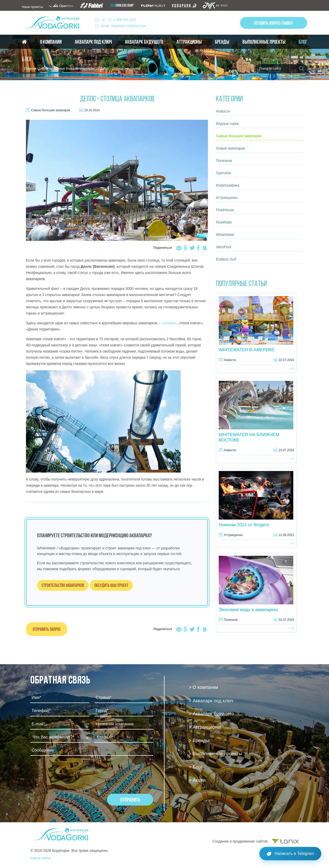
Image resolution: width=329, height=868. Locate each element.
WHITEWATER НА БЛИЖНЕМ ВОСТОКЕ (249, 437)
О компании (51, 42)
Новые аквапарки (230, 148)
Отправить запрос (47, 629)
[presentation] (69, 773)
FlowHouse (225, 210)
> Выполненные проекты (215, 754)
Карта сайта (40, 858)
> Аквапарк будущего (211, 714)
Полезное (224, 161)
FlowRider (224, 222)
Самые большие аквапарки (75, 69)
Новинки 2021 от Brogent (244, 525)
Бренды (222, 42)
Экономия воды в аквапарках (248, 610)
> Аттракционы (205, 727)
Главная (30, 69)
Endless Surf (226, 259)
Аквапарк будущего (144, 42)
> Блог (196, 767)
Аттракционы (189, 42)
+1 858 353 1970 (119, 20)
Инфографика (228, 185)
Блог (303, 42)
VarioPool (224, 247)
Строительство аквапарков (63, 585)
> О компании (203, 687)
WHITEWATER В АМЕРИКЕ (247, 350)
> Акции (197, 780)
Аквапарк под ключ (93, 42)
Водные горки (227, 124)
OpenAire (223, 173)
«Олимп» (169, 323)
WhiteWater (225, 235)
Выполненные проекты (264, 42)
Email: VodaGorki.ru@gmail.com (124, 26)
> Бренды (199, 741)
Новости (223, 111)
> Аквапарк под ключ (211, 701)
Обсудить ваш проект (111, 585)
